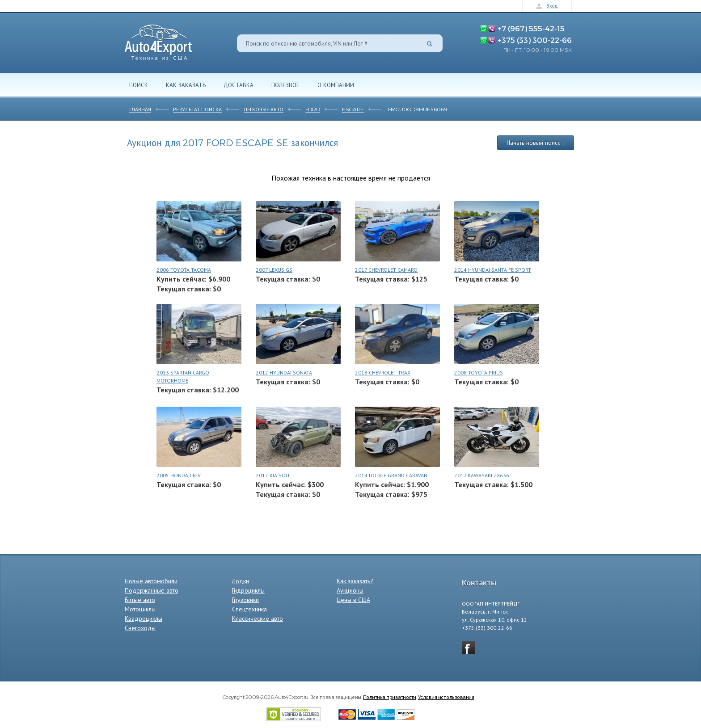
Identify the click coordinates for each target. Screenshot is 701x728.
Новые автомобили (151, 581)
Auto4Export (158, 40)
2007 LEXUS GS (274, 270)
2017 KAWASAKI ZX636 (482, 475)
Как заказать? (355, 581)
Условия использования (446, 697)
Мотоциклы (140, 609)
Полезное (285, 85)
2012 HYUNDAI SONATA (284, 372)
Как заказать (186, 85)
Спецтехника (249, 609)
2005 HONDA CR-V (179, 475)
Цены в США (353, 600)
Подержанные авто (152, 590)
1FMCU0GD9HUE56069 (417, 109)
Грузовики (245, 600)
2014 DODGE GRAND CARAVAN (391, 475)
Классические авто (258, 619)
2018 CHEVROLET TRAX (383, 372)
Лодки (241, 581)
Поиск (139, 85)
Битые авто (140, 600)
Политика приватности (390, 697)
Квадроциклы (144, 619)
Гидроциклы (248, 590)
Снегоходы (140, 628)
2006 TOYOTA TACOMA (184, 270)
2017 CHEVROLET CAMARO (386, 270)
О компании (336, 85)
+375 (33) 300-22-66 (535, 40)
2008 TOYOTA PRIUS (479, 372)
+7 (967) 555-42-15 (531, 28)
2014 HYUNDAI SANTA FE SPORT (493, 270)
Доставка (239, 85)
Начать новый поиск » (536, 143)
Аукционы (350, 590)
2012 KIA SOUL (274, 475)
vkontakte (469, 648)
